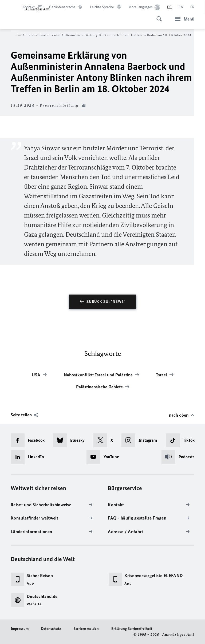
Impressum (20, 629)
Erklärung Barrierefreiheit (132, 629)
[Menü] (183, 19)
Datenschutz (51, 629)
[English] (181, 7)
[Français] (192, 7)
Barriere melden (86, 629)
